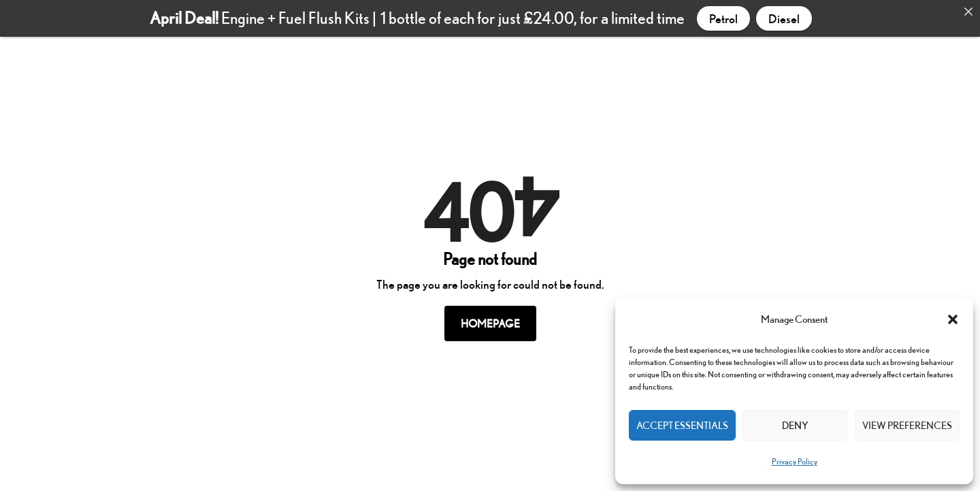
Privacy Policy (795, 461)
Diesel (784, 18)
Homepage (490, 320)
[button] (953, 319)
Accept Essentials (682, 425)
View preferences (907, 425)
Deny (795, 425)
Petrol (723, 18)
